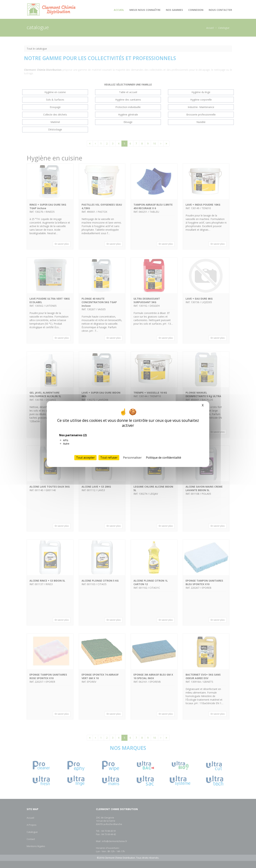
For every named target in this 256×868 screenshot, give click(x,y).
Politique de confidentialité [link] (164, 458)
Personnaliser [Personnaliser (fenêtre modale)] (132, 458)
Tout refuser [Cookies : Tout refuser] (109, 458)
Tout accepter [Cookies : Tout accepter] (85, 458)
